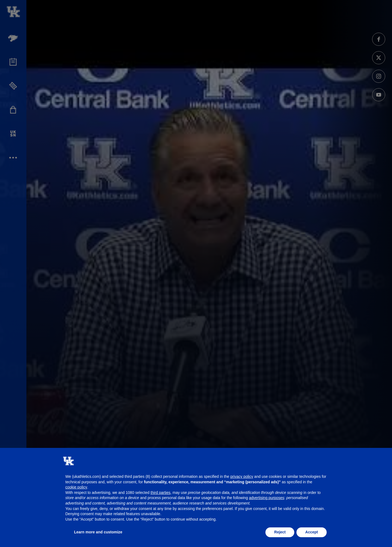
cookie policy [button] (76, 487)
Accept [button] (312, 532)
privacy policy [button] (242, 476)
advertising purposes (267, 498)
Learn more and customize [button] (98, 532)
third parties (160, 493)
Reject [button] (280, 532)
